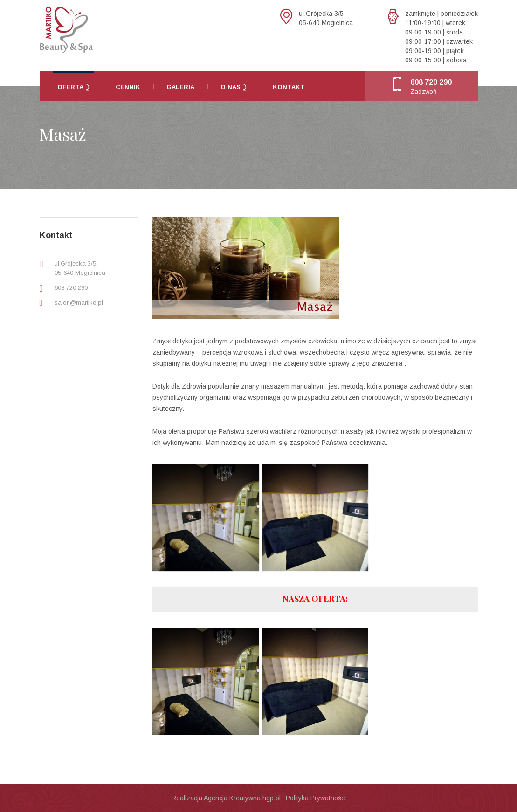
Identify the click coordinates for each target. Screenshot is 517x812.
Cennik (128, 87)
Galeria (180, 87)
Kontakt (289, 87)
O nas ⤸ (234, 87)
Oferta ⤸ (73, 87)
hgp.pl (272, 798)
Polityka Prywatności (316, 798)
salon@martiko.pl (79, 303)
